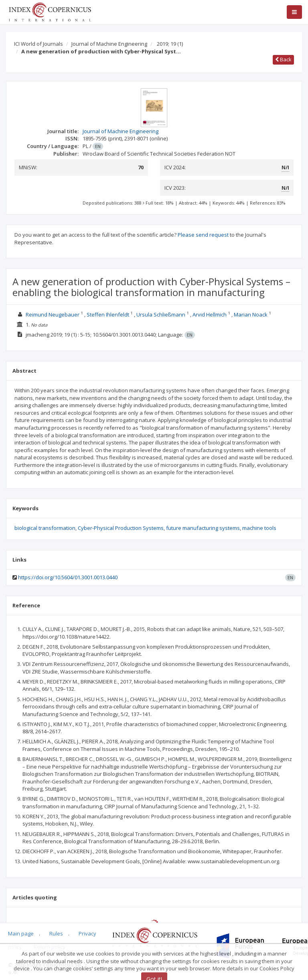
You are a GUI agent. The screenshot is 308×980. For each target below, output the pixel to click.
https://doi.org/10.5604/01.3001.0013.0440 (68, 577)
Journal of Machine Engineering (109, 44)
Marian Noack (251, 314)
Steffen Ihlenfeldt (108, 314)
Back (283, 59)
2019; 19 (170, 44)
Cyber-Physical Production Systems (121, 528)
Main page (21, 933)
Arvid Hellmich (210, 314)
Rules (56, 933)
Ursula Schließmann (161, 314)
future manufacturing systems (203, 528)
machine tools (259, 528)
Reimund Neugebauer (53, 314)
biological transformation (45, 528)
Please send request (203, 235)
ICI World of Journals (38, 44)
